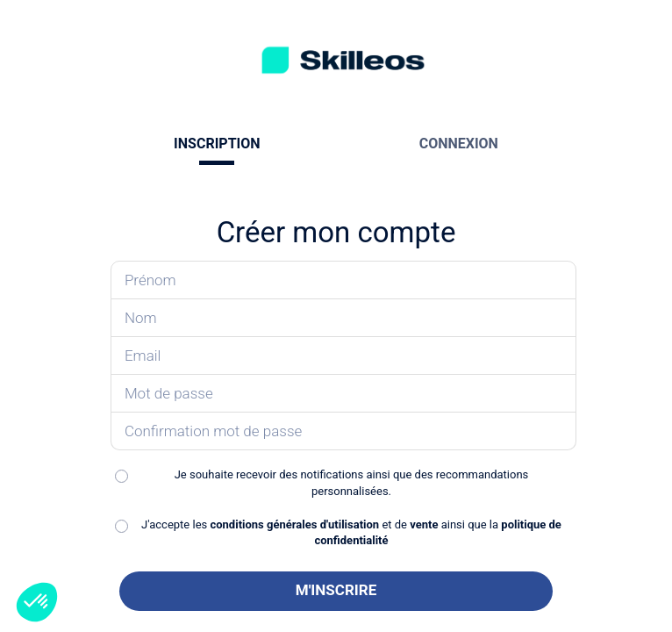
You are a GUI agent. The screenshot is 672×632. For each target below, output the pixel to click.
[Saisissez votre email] (343, 356)
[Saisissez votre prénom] (343, 280)
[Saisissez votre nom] (343, 318)
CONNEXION (459, 144)
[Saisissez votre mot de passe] (343, 394)
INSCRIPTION (217, 144)
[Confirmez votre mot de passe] (343, 431)
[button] (37, 602)
